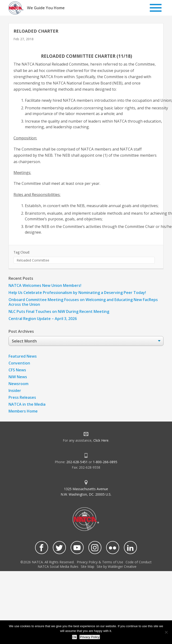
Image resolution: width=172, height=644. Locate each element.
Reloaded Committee (33, 260)
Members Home (23, 411)
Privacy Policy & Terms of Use (100, 562)
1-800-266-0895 (105, 462)
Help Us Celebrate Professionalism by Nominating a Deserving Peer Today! (77, 293)
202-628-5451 (77, 462)
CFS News (17, 370)
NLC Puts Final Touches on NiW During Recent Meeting (59, 311)
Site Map (88, 566)
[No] (166, 632)
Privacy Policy (90, 637)
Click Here (101, 440)
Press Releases (22, 397)
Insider (15, 391)
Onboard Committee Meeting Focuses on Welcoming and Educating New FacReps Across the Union (83, 302)
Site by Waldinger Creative (117, 566)
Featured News (23, 356)
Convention (19, 363)
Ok (75, 637)
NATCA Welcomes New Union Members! (45, 285)
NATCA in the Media (27, 404)
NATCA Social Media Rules (58, 566)
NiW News (18, 377)
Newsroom (18, 384)
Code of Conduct (139, 562)
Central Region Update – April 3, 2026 (43, 319)
